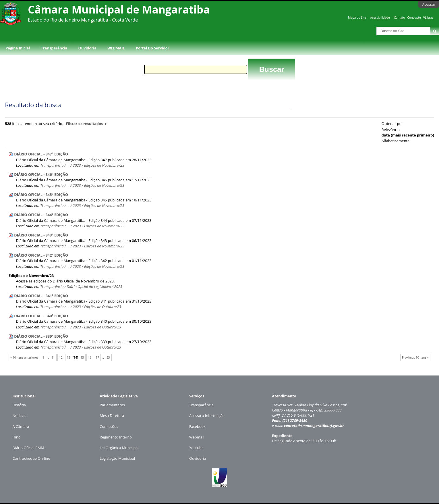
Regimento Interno (116, 437)
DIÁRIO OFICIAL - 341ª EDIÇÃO (41, 296)
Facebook (197, 426)
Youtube (196, 448)
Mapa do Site (357, 18)
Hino (16, 437)
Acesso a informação (207, 415)
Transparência (54, 48)
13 (69, 357)
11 (53, 357)
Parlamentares (112, 405)
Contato (400, 18)
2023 (77, 165)
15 (82, 357)
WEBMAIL (116, 48)
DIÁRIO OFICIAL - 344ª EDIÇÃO (41, 215)
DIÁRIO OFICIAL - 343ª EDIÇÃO (41, 235)
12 (61, 357)
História (19, 405)
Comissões (109, 426)
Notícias (19, 415)
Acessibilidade (380, 18)
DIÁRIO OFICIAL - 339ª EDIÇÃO (41, 336)
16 (90, 357)
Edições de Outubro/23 (103, 307)
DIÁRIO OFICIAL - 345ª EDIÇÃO (41, 195)
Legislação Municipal (117, 458)
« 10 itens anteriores (24, 357)
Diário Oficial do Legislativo (89, 286)
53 (108, 357)
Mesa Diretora (112, 415)
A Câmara (21, 426)
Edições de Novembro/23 (104, 165)
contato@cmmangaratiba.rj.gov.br (314, 426)
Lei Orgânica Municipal (119, 448)
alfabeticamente (396, 141)
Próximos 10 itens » (415, 357)
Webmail (197, 437)
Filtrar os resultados (84, 124)
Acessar (429, 4)
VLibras (428, 18)
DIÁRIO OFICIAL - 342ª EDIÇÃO (41, 255)
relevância (391, 130)
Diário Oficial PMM (28, 448)
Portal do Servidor (152, 48)
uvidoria (199, 458)
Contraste (414, 18)
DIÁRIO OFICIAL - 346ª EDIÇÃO (41, 174)
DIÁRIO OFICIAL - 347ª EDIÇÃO (41, 154)
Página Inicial (18, 48)
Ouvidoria (87, 48)
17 (98, 357)
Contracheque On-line (31, 458)
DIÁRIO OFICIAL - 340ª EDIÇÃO (41, 316)
